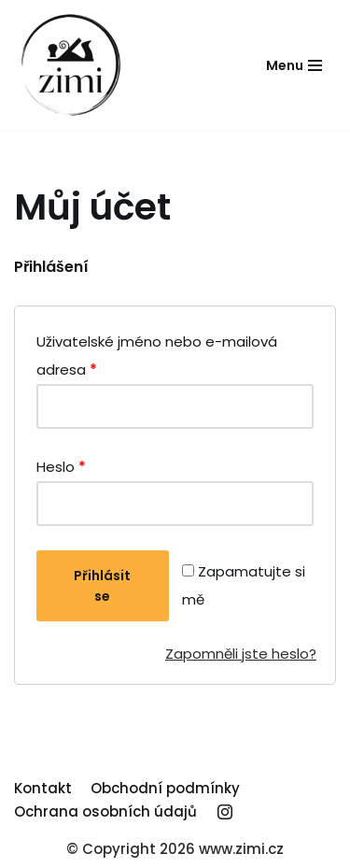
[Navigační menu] (294, 65)
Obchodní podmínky (165, 788)
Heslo (61, 467)
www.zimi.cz (241, 849)
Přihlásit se (102, 586)
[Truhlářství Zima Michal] (70, 65)
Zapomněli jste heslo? (241, 654)
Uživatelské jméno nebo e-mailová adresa (157, 356)
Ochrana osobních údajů (105, 811)
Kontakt (43, 788)
